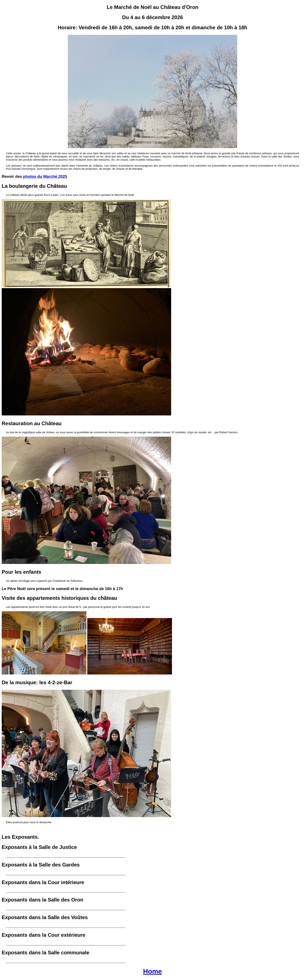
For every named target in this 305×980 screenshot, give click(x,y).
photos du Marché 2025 (45, 176)
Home (153, 971)
